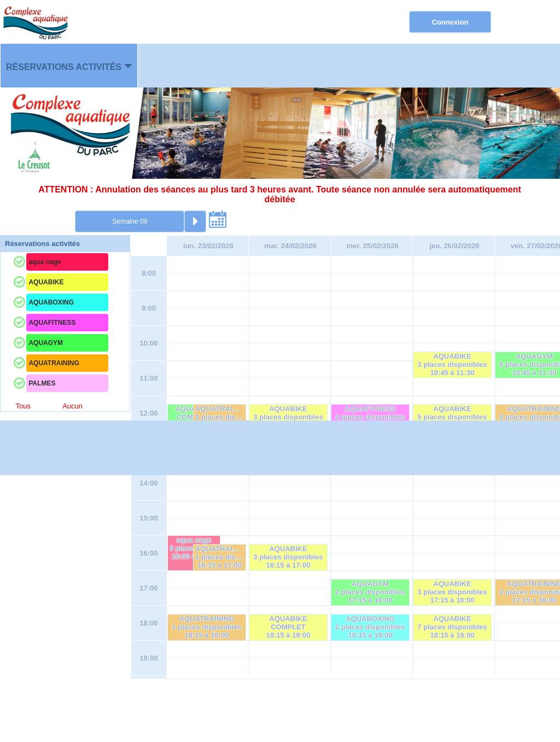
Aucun (72, 406)
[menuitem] (69, 66)
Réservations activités (64, 67)
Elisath (256, 712)
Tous (23, 406)
